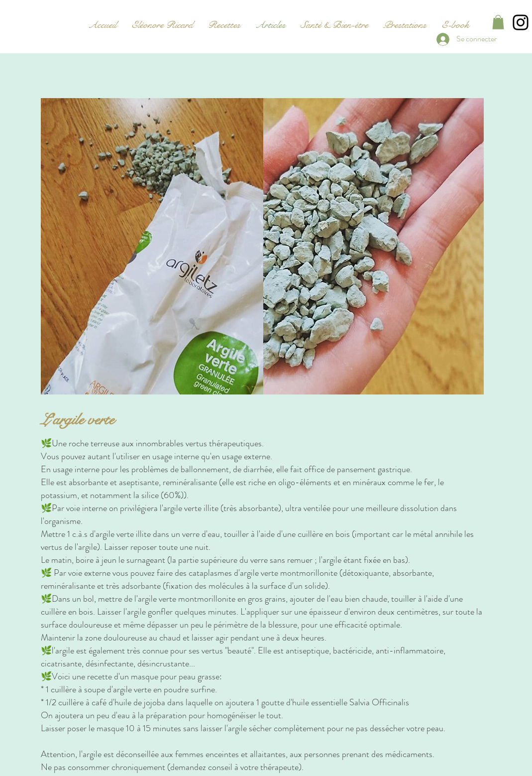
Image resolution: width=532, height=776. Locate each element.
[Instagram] (521, 22)
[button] (498, 22)
